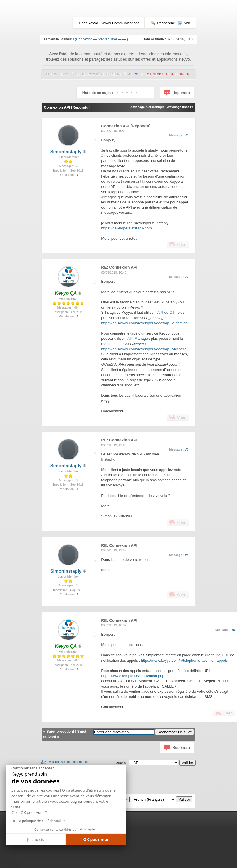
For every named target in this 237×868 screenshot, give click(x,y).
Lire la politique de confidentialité (38, 821)
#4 (187, 555)
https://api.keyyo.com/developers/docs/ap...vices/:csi (144, 349)
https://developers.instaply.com (126, 228)
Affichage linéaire (180, 107)
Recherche (163, 23)
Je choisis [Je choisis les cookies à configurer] (36, 839)
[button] (10, 866)
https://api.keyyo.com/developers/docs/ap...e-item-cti (144, 323)
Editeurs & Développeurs (99, 74)
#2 (187, 277)
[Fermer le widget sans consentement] (33, 768)
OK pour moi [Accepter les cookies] (96, 839)
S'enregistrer (107, 39)
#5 (233, 630)
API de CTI (166, 312)
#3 (187, 449)
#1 (187, 135)
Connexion (84, 39)
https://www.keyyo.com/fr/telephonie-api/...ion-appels (184, 660)
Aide (184, 23)
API (131, 74)
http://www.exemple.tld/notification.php (133, 676)
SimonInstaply (66, 152)
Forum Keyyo (58, 74)
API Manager (138, 338)
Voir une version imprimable (68, 762)
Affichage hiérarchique (147, 107)
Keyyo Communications (120, 23)
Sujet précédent (60, 731)
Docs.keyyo (88, 23)
